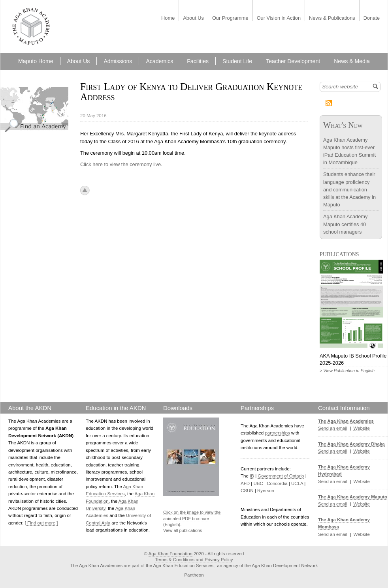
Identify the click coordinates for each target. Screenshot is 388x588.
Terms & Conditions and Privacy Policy (194, 560)
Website (361, 428)
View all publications (183, 530)
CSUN (247, 491)
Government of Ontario (281, 476)
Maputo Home (36, 61)
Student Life (237, 61)
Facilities (198, 61)
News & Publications (332, 18)
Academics (159, 61)
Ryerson (266, 491)
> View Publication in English (347, 371)
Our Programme (230, 18)
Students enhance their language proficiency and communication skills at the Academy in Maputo (349, 189)
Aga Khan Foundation (170, 554)
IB (252, 476)
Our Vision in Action (279, 18)
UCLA (297, 483)
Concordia (277, 483)
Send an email (333, 428)
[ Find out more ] (41, 523)
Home (168, 18)
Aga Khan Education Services (183, 566)
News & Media (352, 61)
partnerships (277, 433)
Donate (372, 18)
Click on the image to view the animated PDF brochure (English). (192, 518)
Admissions (118, 61)
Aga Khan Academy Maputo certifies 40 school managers (345, 224)
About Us (193, 18)
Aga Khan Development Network (285, 566)
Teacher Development (293, 61)
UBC (258, 483)
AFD (245, 483)
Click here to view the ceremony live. (121, 164)
